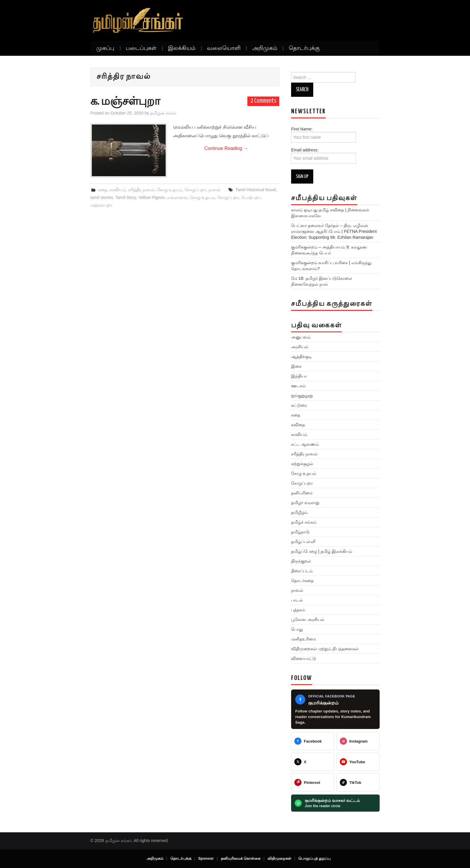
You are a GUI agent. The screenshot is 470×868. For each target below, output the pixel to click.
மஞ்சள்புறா (101, 205)
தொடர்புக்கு (304, 48)
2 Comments (263, 101)
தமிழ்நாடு (300, 532)
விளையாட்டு (304, 658)
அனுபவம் (301, 337)
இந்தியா (299, 376)
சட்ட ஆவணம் (305, 444)
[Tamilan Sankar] (313, 741)
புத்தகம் (298, 610)
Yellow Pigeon (151, 197)
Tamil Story (126, 197)
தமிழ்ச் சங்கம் (304, 522)
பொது (297, 629)
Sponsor (206, 858)
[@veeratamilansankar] (313, 782)
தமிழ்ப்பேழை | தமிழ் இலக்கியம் (322, 551)
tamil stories (102, 197)
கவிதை (298, 425)
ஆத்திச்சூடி (301, 357)
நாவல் (214, 190)
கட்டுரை (299, 405)
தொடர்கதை (302, 581)
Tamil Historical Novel (256, 190)
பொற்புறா (251, 197)
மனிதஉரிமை (303, 639)
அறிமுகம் (265, 48)
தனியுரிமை (302, 493)
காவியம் (118, 190)
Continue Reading (226, 148)
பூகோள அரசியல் (308, 619)
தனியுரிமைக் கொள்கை (241, 858)
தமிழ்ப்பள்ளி (303, 542)
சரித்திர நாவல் (141, 190)
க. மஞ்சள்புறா (125, 102)
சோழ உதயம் (170, 190)
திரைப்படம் (302, 571)
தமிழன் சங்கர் (163, 113)
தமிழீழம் (299, 512)
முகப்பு (105, 48)
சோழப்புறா (195, 190)
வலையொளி (224, 48)
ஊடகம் (298, 386)
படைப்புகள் (141, 48)
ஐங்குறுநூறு (302, 395)
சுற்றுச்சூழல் (302, 464)
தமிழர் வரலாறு (305, 503)
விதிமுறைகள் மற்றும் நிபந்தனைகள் (325, 649)
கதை (103, 190)
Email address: (324, 156)
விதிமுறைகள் (279, 858)
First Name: (324, 135)
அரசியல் (300, 347)
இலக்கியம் (182, 48)
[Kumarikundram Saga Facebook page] (335, 709)
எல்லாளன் (177, 197)
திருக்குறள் (301, 561)
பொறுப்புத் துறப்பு (314, 858)
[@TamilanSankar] (313, 762)
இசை (296, 366)
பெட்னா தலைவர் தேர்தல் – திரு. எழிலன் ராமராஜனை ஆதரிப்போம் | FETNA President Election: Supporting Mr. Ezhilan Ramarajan (334, 231)
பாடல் (297, 600)
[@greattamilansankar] (358, 741)
